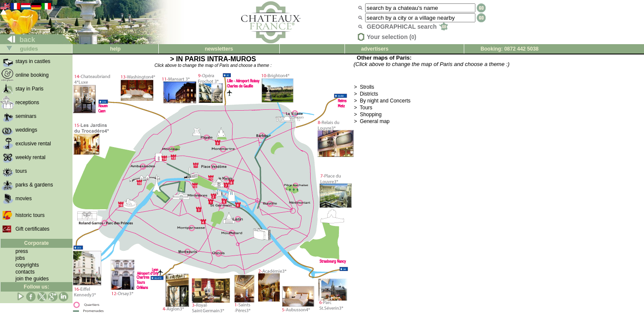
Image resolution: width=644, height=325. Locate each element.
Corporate (36, 243)
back (18, 40)
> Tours (363, 108)
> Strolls (364, 87)
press (22, 251)
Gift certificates (32, 229)
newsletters (219, 49)
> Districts (366, 94)
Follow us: (36, 287)
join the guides (32, 279)
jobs (20, 258)
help (115, 49)
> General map (372, 121)
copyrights (27, 265)
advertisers (375, 49)
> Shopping (368, 114)
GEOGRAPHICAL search (407, 27)
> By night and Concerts (382, 101)
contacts (25, 272)
